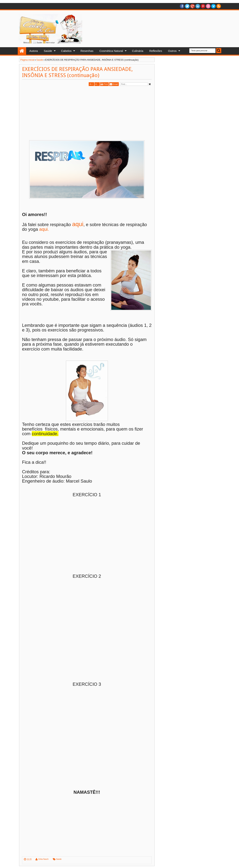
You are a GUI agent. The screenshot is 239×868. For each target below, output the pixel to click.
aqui (78, 224)
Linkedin (198, 6)
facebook (182, 6)
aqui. (43, 229)
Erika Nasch (44, 859)
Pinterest (203, 6)
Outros (172, 51)
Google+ (193, 6)
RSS (219, 6)
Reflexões (156, 51)
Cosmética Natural (111, 51)
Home (22, 51)
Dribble (208, 6)
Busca (219, 51)
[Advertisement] (53, 113)
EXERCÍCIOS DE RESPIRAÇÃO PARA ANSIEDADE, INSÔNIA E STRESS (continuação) (77, 72)
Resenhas (87, 51)
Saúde (48, 51)
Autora (34, 51)
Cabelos (66, 51)
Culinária (138, 51)
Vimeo (213, 6)
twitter (187, 6)
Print (106, 84)
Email (115, 84)
